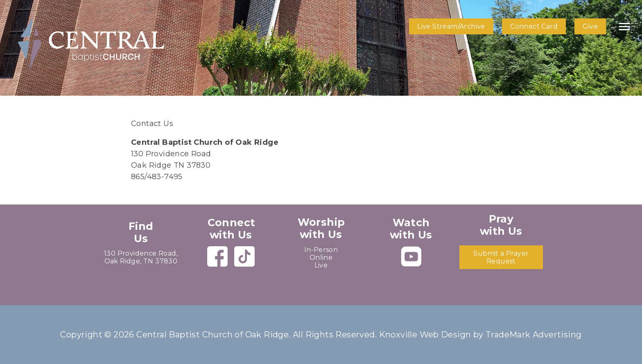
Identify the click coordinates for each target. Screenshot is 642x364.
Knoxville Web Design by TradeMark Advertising (480, 335)
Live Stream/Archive (451, 26)
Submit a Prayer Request (501, 257)
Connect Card (534, 26)
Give (590, 26)
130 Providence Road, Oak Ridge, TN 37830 (141, 257)
